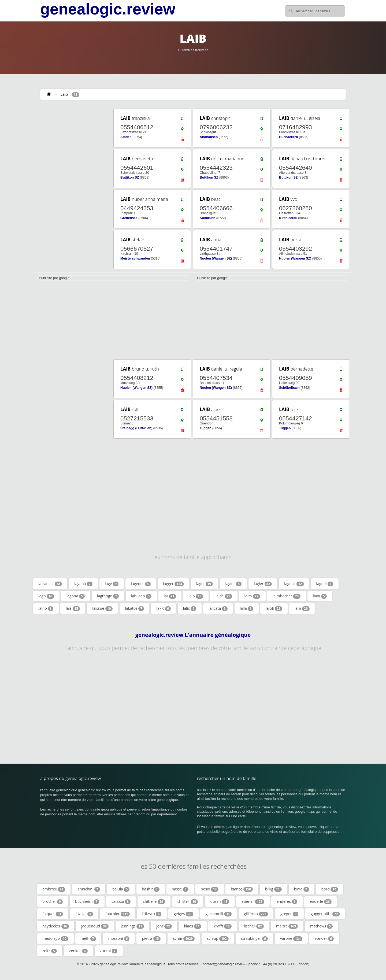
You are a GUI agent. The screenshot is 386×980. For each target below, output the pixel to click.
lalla (247, 608)
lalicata (218, 608)
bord (330, 889)
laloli (274, 608)
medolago (55, 938)
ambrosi (54, 889)
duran (220, 901)
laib (196, 596)
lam (302, 608)
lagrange (108, 596)
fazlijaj (84, 914)
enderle (320, 901)
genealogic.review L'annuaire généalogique (193, 635)
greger (289, 914)
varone (291, 938)
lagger (173, 584)
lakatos (134, 608)
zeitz (50, 951)
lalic (190, 608)
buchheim (87, 901)
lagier (233, 584)
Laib (64, 94)
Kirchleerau (288, 218)
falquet (53, 914)
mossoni (119, 938)
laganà (83, 584)
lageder (141, 584)
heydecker (56, 926)
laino (46, 608)
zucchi (109, 951)
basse (180, 889)
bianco (242, 889)
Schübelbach (289, 388)
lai (170, 596)
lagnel (325, 584)
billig (273, 889)
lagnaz (294, 584)
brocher (53, 901)
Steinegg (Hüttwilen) (136, 428)
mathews (321, 926)
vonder (324, 938)
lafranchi (50, 584)
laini (320, 596)
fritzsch (152, 914)
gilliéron (256, 914)
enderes (287, 901)
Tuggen (206, 428)
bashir (151, 889)
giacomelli (219, 914)
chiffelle (154, 901)
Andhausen (209, 137)
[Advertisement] (72, 188)
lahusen (141, 596)
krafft (223, 926)
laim (252, 596)
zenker (78, 951)
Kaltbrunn (207, 218)
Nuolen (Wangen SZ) (216, 258)
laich (224, 596)
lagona (76, 596)
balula (121, 889)
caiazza (121, 901)
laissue (102, 608)
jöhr (164, 926)
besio (210, 889)
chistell (188, 901)
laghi (205, 584)
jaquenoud (95, 926)
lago (46, 596)
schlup (218, 938)
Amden (126, 137)
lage (112, 584)
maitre (287, 926)
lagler (263, 584)
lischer (254, 926)
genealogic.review (108, 9)
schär (184, 938)
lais (73, 608)
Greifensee (129, 218)
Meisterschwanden (135, 258)
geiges (183, 914)
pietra (151, 938)
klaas (193, 926)
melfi (88, 938)
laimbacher (287, 596)
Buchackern (289, 137)
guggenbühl (325, 914)
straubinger (254, 938)
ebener (253, 901)
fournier (118, 914)
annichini (89, 889)
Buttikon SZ (130, 177)
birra (302, 889)
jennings (132, 926)
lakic (163, 608)
